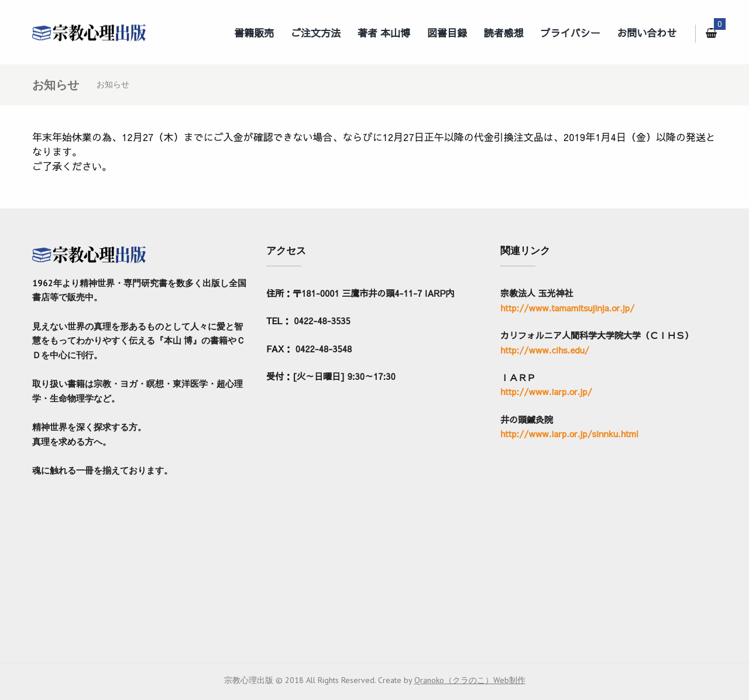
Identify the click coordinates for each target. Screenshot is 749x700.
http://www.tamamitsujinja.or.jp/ (567, 308)
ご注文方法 (316, 33)
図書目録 (447, 33)
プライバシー (571, 33)
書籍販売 (254, 33)
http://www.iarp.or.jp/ (546, 391)
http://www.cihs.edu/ (545, 350)
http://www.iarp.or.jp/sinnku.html (569, 433)
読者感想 (504, 33)
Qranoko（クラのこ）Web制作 (470, 680)
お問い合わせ (647, 33)
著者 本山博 (384, 33)
